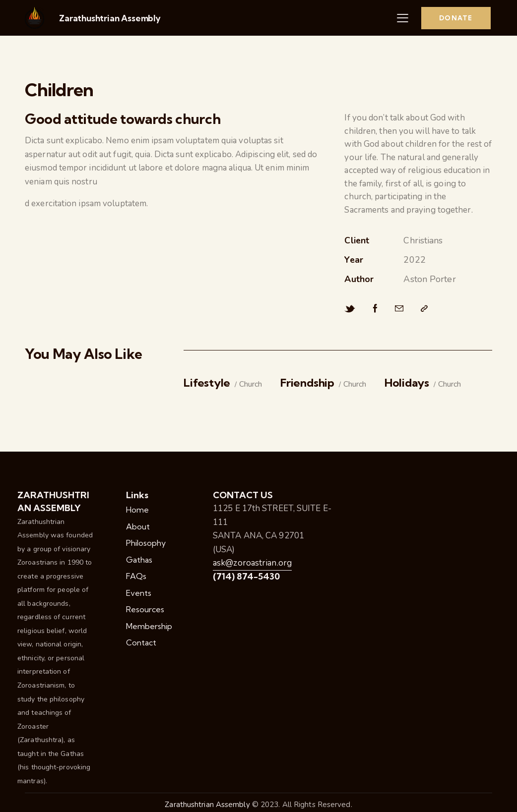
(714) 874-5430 (246, 576)
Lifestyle (207, 383)
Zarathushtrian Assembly (110, 18)
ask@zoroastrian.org (252, 563)
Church (251, 384)
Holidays (407, 383)
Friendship (307, 383)
